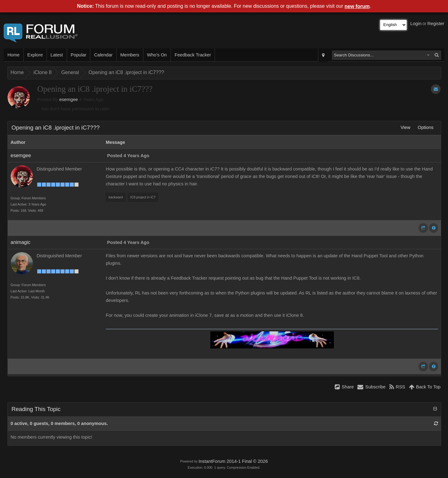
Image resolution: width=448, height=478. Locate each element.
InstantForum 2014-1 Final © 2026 (233, 461)
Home (13, 55)
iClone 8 (43, 72)
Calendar (103, 55)
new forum (357, 6)
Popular (79, 55)
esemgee (69, 100)
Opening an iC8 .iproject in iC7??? (126, 72)
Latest (57, 55)
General (70, 72)
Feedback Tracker (193, 55)
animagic (20, 242)
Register (436, 24)
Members (130, 55)
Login (416, 24)
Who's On (157, 55)
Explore (35, 55)
